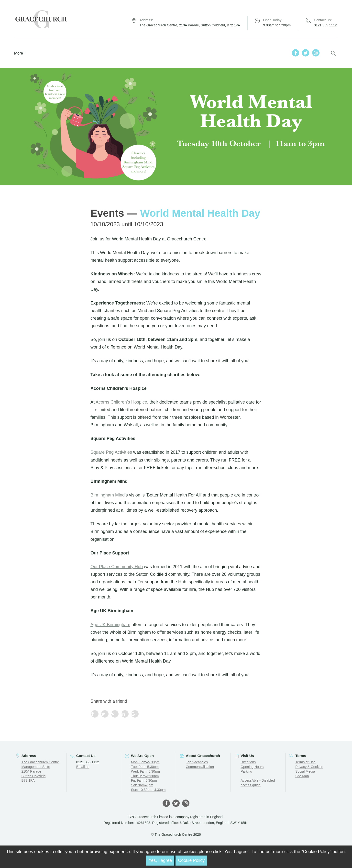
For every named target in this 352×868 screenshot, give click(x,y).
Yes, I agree (160, 860)
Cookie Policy (191, 860)
